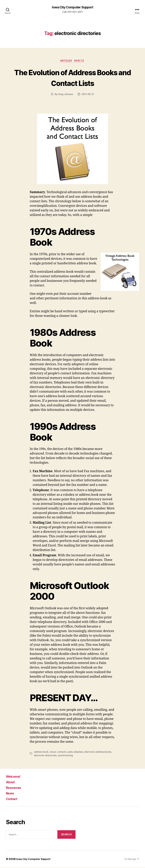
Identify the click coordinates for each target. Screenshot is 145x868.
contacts (62, 753)
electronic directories (46, 756)
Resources (15, 788)
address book (41, 753)
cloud (53, 753)
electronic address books (99, 753)
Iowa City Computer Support (72, 7)
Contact (13, 800)
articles (66, 61)
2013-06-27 (88, 95)
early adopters (76, 753)
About (11, 783)
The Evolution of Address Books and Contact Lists (72, 78)
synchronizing (66, 756)
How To (80, 61)
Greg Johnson (65, 95)
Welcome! (14, 777)
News (11, 794)
